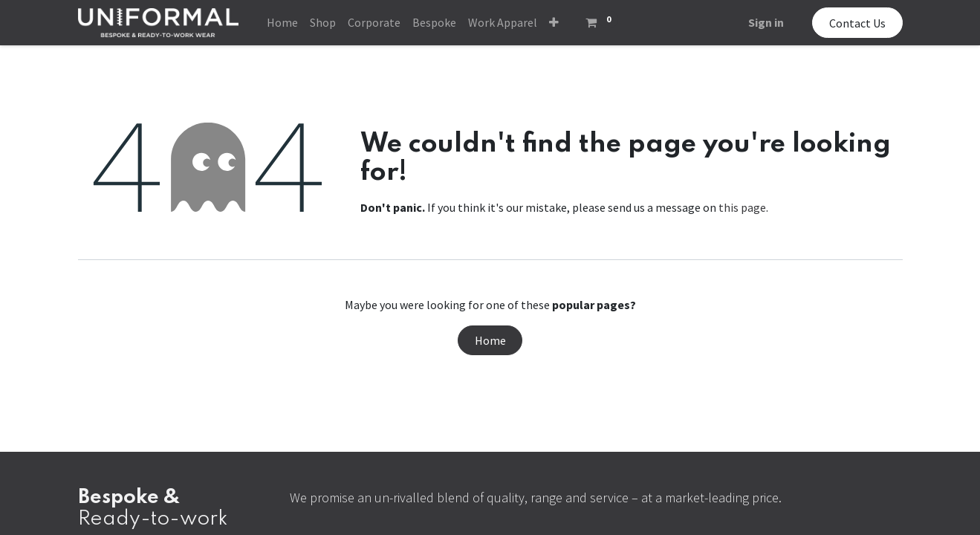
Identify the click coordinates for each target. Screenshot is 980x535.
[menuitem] (282, 22)
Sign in (766, 22)
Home (490, 340)
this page (742, 207)
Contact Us (857, 23)
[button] (554, 22)
